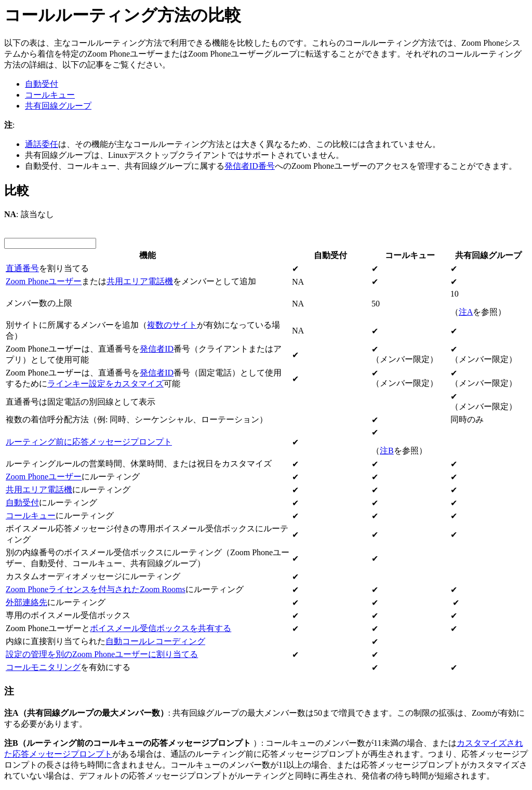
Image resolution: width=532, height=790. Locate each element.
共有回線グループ (58, 106)
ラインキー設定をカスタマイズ (105, 384)
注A (466, 312)
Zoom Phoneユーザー (44, 281)
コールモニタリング (43, 667)
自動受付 (42, 84)
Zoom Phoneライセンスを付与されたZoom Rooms (96, 589)
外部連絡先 (26, 602)
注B (387, 451)
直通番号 (22, 268)
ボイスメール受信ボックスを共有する (161, 628)
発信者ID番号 (250, 166)
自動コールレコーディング (155, 641)
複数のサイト (172, 325)
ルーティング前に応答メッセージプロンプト (89, 442)
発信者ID (157, 349)
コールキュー (50, 95)
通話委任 (42, 144)
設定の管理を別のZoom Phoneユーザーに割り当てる (102, 654)
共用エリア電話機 (140, 281)
